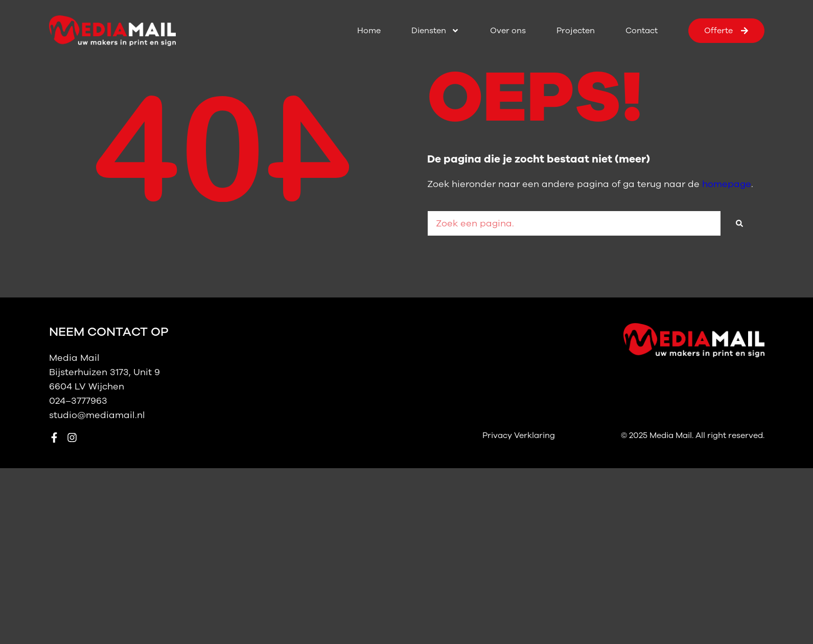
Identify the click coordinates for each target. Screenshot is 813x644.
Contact (642, 31)
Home (369, 31)
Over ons (508, 31)
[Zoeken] (739, 223)
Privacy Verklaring (519, 435)
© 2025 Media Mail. (658, 435)
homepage (727, 184)
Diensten (435, 31)
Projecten (576, 31)
